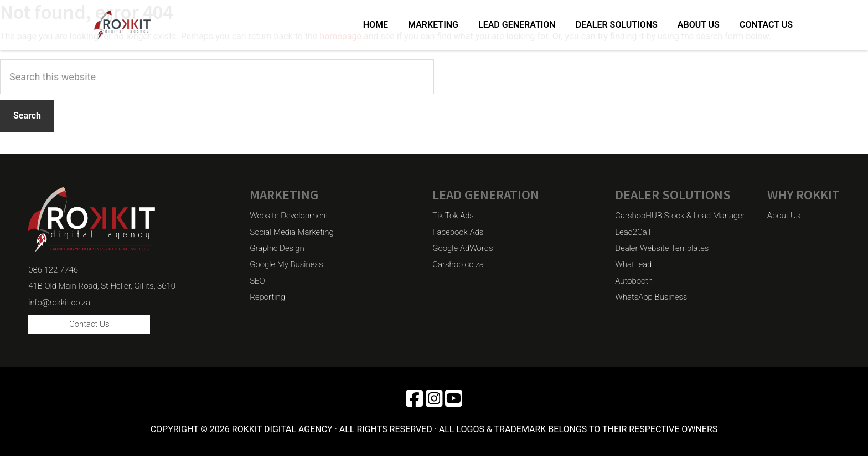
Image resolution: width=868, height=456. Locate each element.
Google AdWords (463, 248)
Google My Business (286, 264)
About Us (784, 216)
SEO (257, 281)
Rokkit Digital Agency (134, 25)
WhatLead (633, 264)
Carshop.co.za (458, 264)
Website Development (289, 216)
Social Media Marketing (291, 232)
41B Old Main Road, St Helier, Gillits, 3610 (102, 286)
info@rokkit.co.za (59, 303)
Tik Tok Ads (453, 216)
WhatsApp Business (651, 297)
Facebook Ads (458, 232)
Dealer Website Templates (662, 248)
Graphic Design (277, 248)
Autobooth (634, 281)
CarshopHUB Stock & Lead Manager (680, 216)
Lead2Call (633, 232)
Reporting (267, 297)
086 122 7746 (53, 270)
